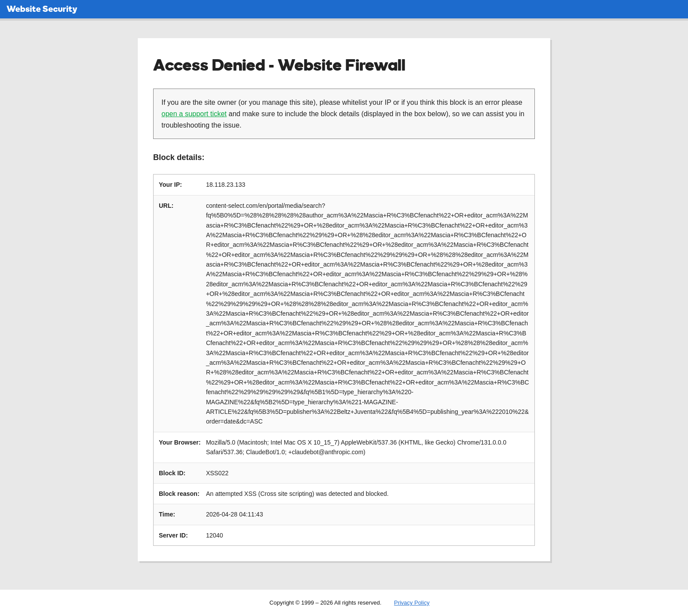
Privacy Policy (412, 603)
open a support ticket (194, 114)
